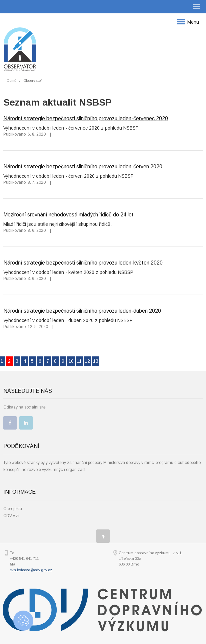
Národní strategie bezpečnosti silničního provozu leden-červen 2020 (83, 166)
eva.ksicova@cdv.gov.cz (31, 570)
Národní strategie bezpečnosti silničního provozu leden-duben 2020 (82, 311)
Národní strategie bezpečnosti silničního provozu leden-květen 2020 (83, 263)
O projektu (13, 509)
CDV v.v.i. (12, 516)
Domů (11, 80)
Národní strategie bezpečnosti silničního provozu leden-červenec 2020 (86, 118)
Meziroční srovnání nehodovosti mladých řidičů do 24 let (68, 214)
